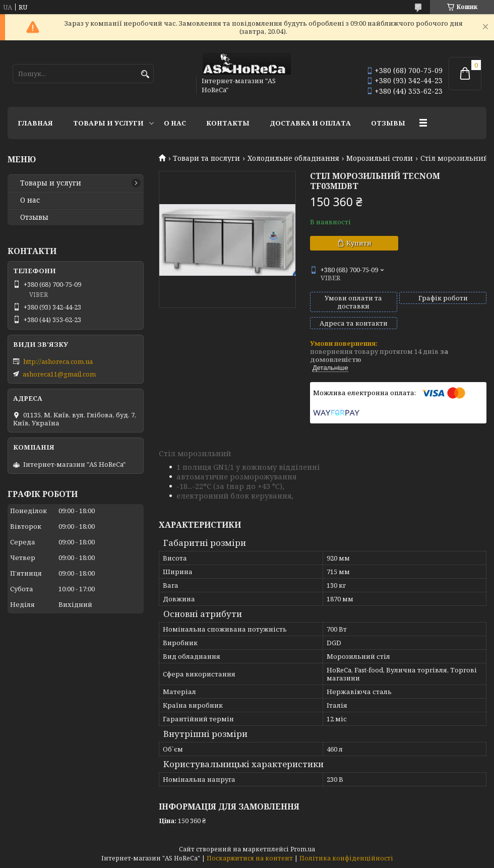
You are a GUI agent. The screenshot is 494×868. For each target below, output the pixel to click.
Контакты (228, 123)
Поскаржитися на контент (250, 858)
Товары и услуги (108, 123)
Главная (35, 123)
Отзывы (388, 123)
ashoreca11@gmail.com (59, 374)
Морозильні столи (380, 158)
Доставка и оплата (310, 123)
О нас (175, 123)
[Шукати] (145, 74)
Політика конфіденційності (346, 858)
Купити (359, 243)
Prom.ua (303, 849)
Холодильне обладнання (293, 158)
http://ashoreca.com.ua (58, 361)
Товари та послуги (206, 158)
